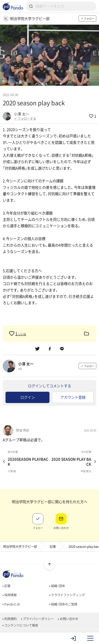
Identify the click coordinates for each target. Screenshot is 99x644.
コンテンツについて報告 (20, 625)
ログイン (28, 397)
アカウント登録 (73, 397)
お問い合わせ (68, 619)
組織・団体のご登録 (63, 604)
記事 (53, 546)
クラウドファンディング (67, 595)
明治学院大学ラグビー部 (20, 546)
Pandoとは (11, 604)
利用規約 (10, 619)
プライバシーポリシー (37, 619)
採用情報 (10, 595)
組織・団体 (57, 586)
